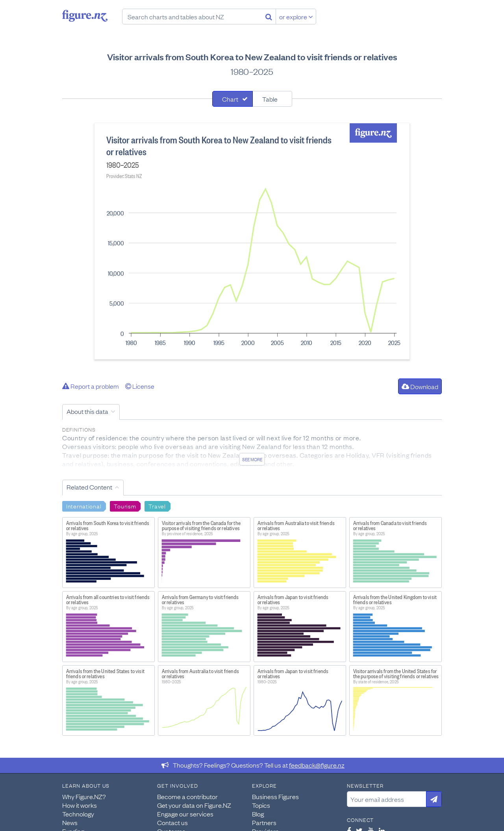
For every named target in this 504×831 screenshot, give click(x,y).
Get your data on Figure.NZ (194, 805)
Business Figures (275, 796)
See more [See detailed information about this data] (252, 459)
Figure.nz (85, 16)
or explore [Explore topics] (296, 17)
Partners (264, 822)
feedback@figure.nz (317, 765)
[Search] (269, 17)
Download (420, 386)
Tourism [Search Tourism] (125, 506)
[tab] (233, 99)
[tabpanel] (252, 241)
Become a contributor (187, 796)
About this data (87, 411)
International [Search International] (84, 506)
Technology (78, 814)
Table (270, 99)
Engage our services (185, 814)
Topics (261, 805)
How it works (80, 805)
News (70, 822)
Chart (230, 99)
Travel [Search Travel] (157, 506)
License (140, 386)
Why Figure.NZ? (84, 796)
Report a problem (91, 386)
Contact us (172, 822)
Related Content (89, 487)
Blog (258, 814)
